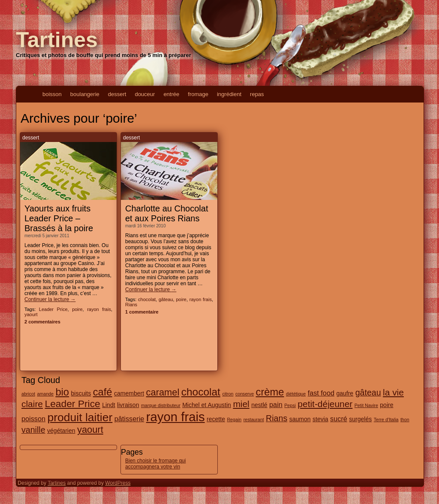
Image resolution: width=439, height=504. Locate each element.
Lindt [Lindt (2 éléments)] (108, 405)
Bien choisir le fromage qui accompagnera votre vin (155, 464)
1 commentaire (142, 312)
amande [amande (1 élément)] (45, 394)
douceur (145, 94)
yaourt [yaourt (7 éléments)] (90, 430)
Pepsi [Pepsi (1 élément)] (290, 405)
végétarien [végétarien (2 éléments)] (61, 431)
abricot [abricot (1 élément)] (28, 394)
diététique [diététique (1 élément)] (296, 394)
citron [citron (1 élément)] (228, 394)
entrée (171, 94)
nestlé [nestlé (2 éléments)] (259, 405)
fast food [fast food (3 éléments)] (321, 393)
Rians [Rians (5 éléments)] (277, 418)
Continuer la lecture (50, 299)
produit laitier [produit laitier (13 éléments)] (80, 417)
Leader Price (53, 309)
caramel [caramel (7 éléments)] (163, 392)
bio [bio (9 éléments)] (62, 392)
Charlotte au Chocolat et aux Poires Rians (167, 213)
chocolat (147, 299)
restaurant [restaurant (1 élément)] (254, 419)
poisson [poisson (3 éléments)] (33, 419)
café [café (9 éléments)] (103, 392)
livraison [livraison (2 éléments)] (128, 405)
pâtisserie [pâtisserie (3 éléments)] (129, 419)
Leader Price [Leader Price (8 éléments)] (72, 404)
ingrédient (229, 94)
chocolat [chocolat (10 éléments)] (201, 392)
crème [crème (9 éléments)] (270, 392)
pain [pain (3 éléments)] (276, 404)
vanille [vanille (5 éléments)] (33, 430)
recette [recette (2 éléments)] (216, 419)
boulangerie (85, 94)
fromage (198, 94)
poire (77, 309)
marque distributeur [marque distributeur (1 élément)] (161, 405)
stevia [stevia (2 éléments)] (320, 419)
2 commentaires (42, 322)
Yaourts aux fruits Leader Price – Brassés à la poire (59, 218)
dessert (117, 94)
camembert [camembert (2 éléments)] (129, 393)
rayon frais (99, 309)
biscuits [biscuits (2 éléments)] (81, 393)
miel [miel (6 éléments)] (241, 404)
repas (257, 94)
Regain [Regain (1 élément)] (234, 419)
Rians (131, 305)
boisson (52, 94)
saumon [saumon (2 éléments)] (300, 419)
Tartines (57, 40)
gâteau (166, 299)
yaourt (31, 314)
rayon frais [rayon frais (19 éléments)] (176, 417)
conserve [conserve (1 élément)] (245, 394)
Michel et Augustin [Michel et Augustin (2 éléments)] (207, 405)
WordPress (118, 483)
